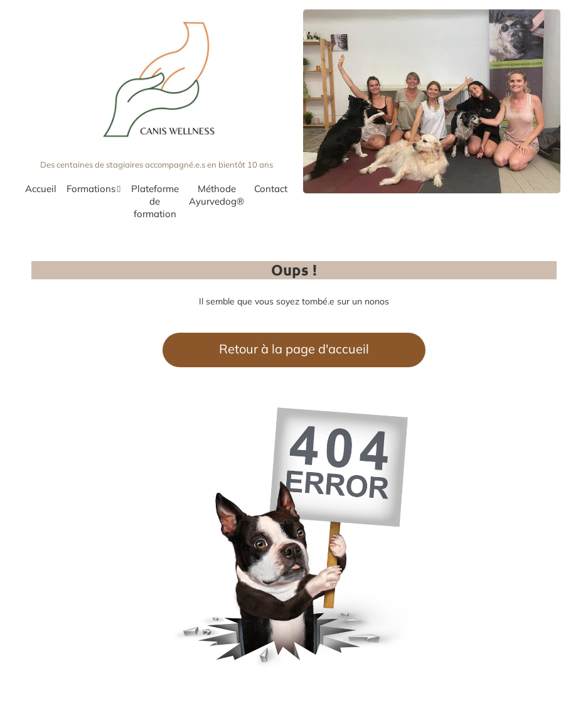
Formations (94, 189)
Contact (271, 189)
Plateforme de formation (155, 201)
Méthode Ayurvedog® (216, 195)
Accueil (41, 189)
